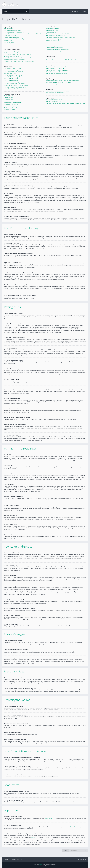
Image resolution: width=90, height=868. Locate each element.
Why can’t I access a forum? (11, 78)
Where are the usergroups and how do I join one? (59, 34)
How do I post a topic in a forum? (13, 68)
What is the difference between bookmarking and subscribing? (62, 81)
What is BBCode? (9, 96)
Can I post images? (9, 101)
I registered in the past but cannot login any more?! (18, 39)
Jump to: (66, 850)
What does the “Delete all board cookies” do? (16, 44)
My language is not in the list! (12, 56)
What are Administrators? (53, 29)
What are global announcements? (13, 103)
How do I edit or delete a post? (12, 70)
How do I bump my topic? (11, 89)
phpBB (40, 864)
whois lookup (34, 837)
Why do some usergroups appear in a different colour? (60, 37)
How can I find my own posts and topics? (57, 74)
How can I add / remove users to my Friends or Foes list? (61, 60)
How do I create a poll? (10, 73)
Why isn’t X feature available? (54, 101)
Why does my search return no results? (56, 68)
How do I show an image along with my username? (17, 58)
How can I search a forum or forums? (56, 67)
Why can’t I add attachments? (12, 80)
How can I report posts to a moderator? (15, 84)
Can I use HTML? (8, 98)
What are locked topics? (10, 108)
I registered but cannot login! (12, 37)
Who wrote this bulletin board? (54, 100)
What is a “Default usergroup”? (54, 39)
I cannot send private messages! (54, 48)
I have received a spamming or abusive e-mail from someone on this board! (66, 51)
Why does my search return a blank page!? (57, 70)
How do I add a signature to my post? (14, 72)
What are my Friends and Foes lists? (55, 58)
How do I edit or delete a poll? (12, 77)
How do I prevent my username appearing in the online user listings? (22, 34)
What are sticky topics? (10, 106)
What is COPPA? (8, 41)
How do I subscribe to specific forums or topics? (59, 82)
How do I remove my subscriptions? (55, 84)
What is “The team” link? (52, 41)
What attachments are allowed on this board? (58, 91)
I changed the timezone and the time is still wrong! (17, 54)
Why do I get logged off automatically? (14, 32)
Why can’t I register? (9, 42)
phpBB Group (48, 818)
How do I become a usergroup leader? (56, 35)
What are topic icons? (10, 109)
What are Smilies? (9, 99)
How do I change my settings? (12, 51)
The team (6, 859)
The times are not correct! (11, 53)
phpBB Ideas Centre (75, 827)
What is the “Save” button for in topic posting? (16, 85)
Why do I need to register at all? (12, 30)
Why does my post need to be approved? (15, 87)
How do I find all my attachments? (55, 93)
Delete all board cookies (17, 859)
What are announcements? (11, 104)
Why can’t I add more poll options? (13, 75)
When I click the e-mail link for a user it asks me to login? (19, 61)
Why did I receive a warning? (12, 82)
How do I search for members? (54, 72)
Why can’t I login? (9, 29)
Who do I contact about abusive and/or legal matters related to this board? (66, 103)
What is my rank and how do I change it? (15, 60)
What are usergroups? (52, 32)
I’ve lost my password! (10, 35)
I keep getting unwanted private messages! (57, 49)
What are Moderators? (52, 30)
